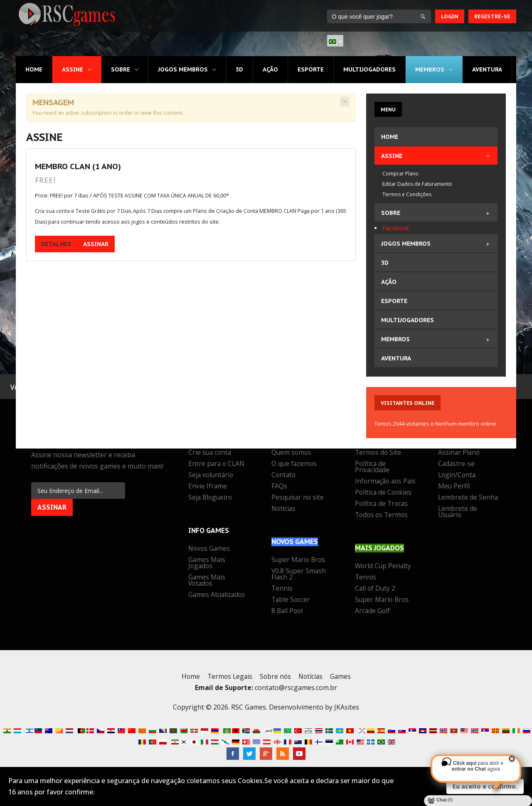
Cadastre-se (457, 464)
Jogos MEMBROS (183, 69)
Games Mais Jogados (207, 563)
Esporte (310, 69)
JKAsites (347, 713)
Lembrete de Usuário (458, 512)
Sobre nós (275, 683)
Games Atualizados (218, 595)
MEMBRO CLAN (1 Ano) (78, 166)
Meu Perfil (454, 487)
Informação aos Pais (379, 485)
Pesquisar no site (298, 498)
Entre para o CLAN (217, 464)
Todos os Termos (383, 522)
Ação (270, 69)
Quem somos (292, 453)
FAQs (279, 487)
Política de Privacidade (373, 467)
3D (239, 69)
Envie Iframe (208, 487)
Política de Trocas (382, 510)
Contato (284, 476)
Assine (73, 69)
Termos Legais (229, 683)
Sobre (121, 69)
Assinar (96, 245)
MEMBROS (430, 69)
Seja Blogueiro (211, 498)
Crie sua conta (211, 453)
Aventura (487, 69)
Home (34, 69)
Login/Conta (458, 476)
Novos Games (210, 549)
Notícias (284, 509)
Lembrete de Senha (468, 498)
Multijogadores (369, 69)
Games (342, 683)
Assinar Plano (459, 453)
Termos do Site (379, 453)
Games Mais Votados (207, 581)
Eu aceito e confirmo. (485, 786)
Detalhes (56, 245)
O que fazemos (295, 464)
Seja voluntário (212, 476)
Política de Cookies (384, 499)
